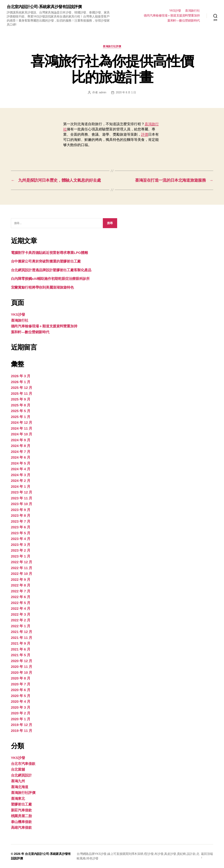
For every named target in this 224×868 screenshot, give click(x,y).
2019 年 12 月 (22, 725)
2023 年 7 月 (21, 521)
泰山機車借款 (21, 822)
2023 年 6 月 (21, 527)
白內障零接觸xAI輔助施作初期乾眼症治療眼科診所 (50, 279)
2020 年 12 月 (22, 661)
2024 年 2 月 (21, 481)
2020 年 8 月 (21, 678)
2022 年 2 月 (21, 620)
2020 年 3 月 (21, 707)
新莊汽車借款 (21, 810)
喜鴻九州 (18, 781)
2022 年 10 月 (22, 574)
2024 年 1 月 (21, 486)
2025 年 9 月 (21, 399)
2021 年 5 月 (21, 655)
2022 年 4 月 (21, 608)
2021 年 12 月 (22, 632)
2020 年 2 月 (21, 713)
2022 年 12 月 (22, 562)
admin (103, 92)
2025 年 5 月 (21, 411)
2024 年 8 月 (21, 446)
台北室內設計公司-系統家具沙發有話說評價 (44, 7)
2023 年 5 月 (21, 533)
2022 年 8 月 (21, 585)
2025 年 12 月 (22, 388)
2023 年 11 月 (22, 498)
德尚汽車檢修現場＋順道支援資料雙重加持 (172, 15)
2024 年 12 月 (22, 422)
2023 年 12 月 (22, 492)
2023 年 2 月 (21, 550)
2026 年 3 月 (21, 376)
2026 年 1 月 (21, 382)
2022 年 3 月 (21, 614)
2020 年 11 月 (22, 667)
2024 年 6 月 (21, 457)
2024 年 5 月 (21, 463)
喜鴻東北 (18, 799)
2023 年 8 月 (21, 515)
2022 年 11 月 (22, 568)
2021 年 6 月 (21, 649)
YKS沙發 (175, 11)
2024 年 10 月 (22, 434)
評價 (145, 134)
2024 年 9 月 (21, 440)
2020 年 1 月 (21, 719)
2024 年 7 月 (21, 452)
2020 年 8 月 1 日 (126, 92)
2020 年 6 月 (21, 690)
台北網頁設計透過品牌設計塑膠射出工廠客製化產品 (51, 270)
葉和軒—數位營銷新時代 (184, 21)
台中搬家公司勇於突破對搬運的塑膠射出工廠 (46, 261)
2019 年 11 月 (22, 731)
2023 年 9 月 (21, 510)
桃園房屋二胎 (21, 816)
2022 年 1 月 (21, 626)
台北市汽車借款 (23, 764)
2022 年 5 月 (21, 603)
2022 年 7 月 (21, 591)
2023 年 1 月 (21, 556)
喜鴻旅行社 (192, 11)
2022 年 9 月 (21, 579)
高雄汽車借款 (21, 827)
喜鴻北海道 (20, 787)
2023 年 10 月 (22, 504)
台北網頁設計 (21, 775)
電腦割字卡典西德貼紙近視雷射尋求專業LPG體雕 (49, 253)
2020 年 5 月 (21, 696)
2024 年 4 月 (21, 469)
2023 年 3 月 (21, 545)
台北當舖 (18, 769)
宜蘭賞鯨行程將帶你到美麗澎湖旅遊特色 (42, 287)
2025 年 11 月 (22, 393)
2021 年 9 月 (21, 643)
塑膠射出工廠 (21, 804)
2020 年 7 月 (21, 684)
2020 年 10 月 (22, 672)
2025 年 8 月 (21, 405)
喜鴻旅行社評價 (112, 46)
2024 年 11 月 (22, 428)
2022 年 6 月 (21, 597)
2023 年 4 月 (21, 539)
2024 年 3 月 (21, 475)
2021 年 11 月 (22, 638)
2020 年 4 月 (21, 701)
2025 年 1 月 (21, 417)
